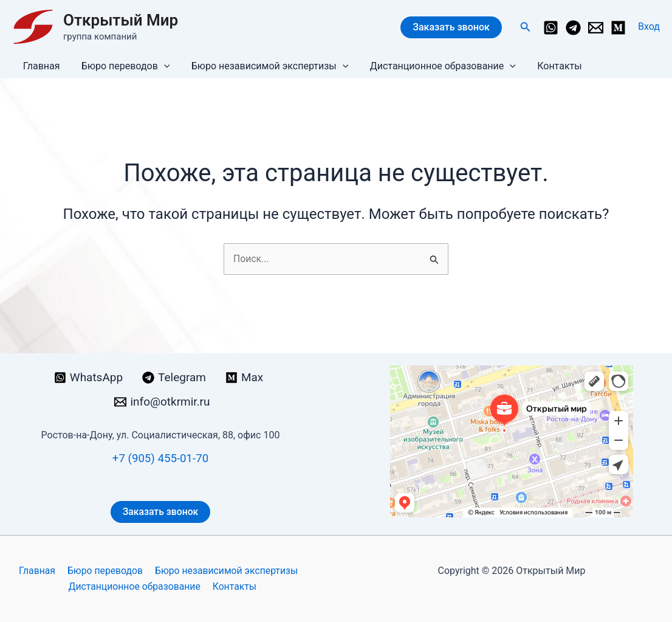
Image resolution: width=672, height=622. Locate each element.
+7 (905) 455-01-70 (160, 458)
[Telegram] (573, 28)
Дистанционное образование (436, 66)
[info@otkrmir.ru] (596, 28)
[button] (526, 27)
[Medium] (618, 28)
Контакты (550, 66)
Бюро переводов (123, 66)
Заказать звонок (451, 27)
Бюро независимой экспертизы (265, 66)
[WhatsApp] (551, 28)
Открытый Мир (121, 20)
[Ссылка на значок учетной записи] (649, 27)
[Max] (247, 378)
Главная (40, 66)
